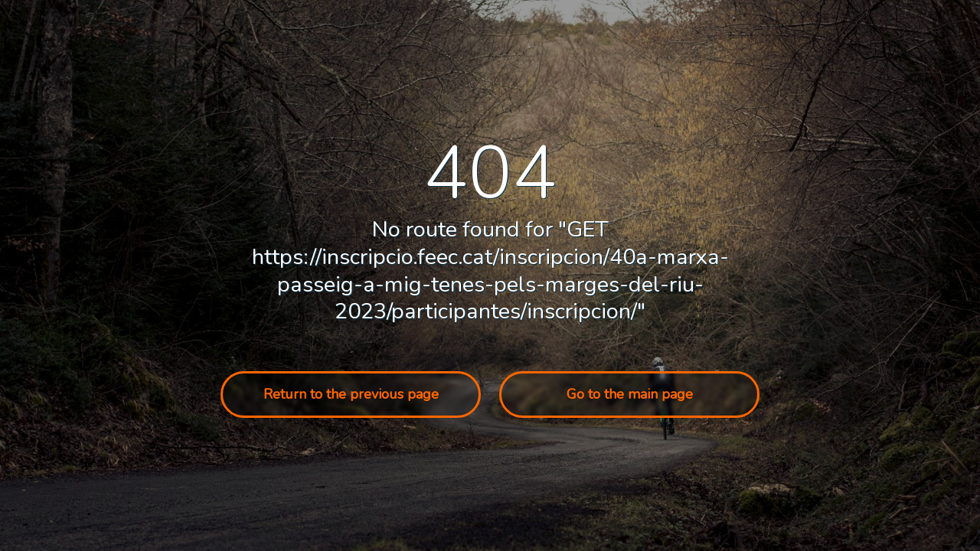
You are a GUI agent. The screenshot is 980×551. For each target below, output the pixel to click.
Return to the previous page (351, 394)
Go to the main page (630, 394)
